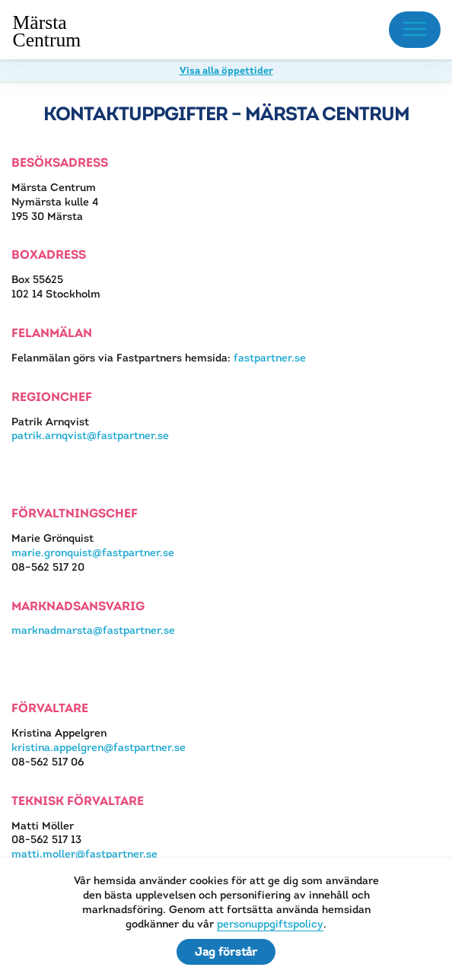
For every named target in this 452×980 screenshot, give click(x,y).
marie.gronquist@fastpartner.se (93, 552)
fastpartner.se (270, 358)
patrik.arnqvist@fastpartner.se (90, 435)
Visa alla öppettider (226, 70)
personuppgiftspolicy (270, 924)
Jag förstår (226, 951)
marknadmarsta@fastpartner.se (93, 630)
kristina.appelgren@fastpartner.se (99, 747)
